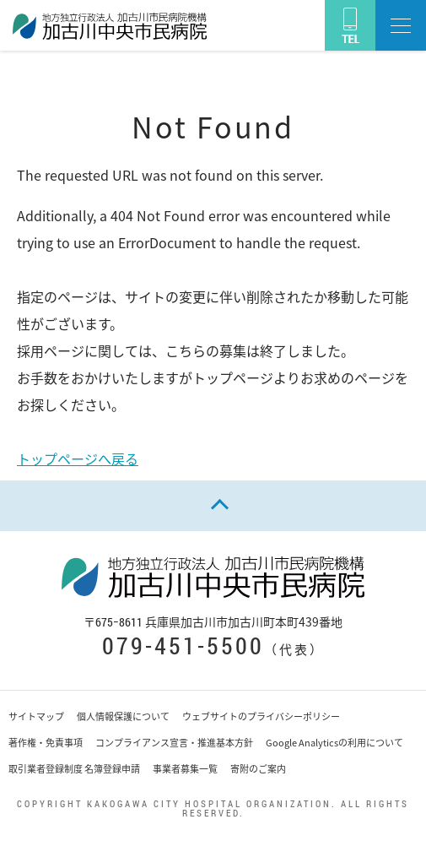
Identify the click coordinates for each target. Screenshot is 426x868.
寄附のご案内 (258, 769)
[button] (401, 25)
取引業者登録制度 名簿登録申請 (74, 769)
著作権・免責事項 (46, 743)
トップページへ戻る (78, 458)
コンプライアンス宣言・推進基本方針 (174, 743)
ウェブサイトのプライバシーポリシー (261, 716)
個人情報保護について (123, 716)
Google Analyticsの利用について (334, 743)
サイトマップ (36, 716)
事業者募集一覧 (185, 769)
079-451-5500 (183, 646)
